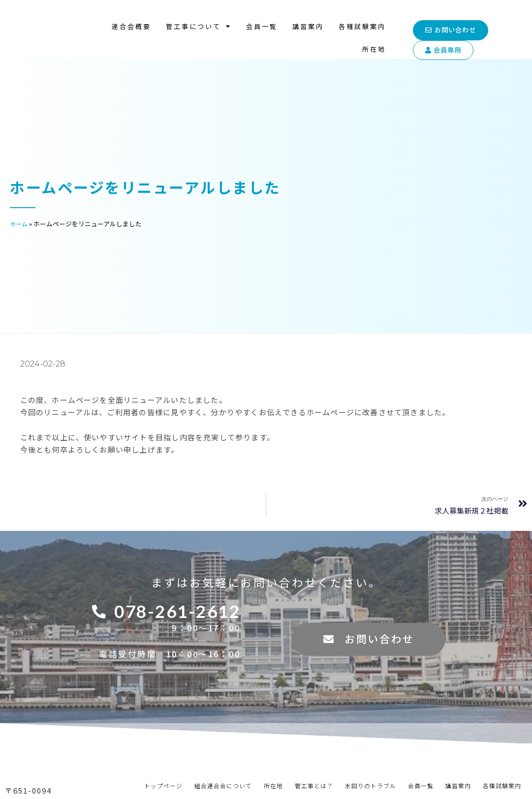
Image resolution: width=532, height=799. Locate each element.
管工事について (199, 17)
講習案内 (308, 17)
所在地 (374, 40)
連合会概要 (131, 17)
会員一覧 (262, 17)
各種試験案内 (362, 17)
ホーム (19, 224)
